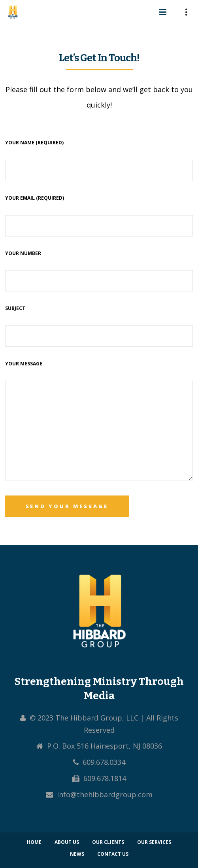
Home (34, 842)
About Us (67, 842)
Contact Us (113, 854)
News (77, 854)
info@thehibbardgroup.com (105, 794)
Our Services (154, 842)
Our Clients (108, 842)
